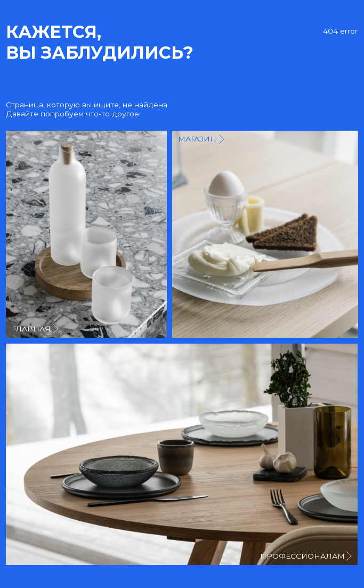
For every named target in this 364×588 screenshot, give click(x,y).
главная (31, 329)
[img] (265, 234)
